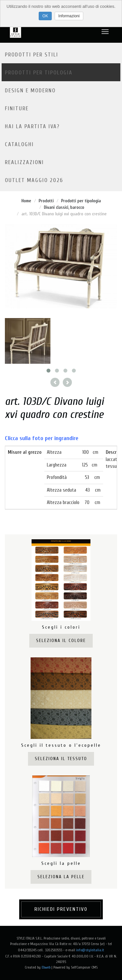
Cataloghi (19, 144)
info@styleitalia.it (90, 950)
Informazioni (69, 16)
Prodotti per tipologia (39, 73)
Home (26, 201)
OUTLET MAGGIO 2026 (34, 180)
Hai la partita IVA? (32, 126)
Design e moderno (30, 91)
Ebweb (46, 967)
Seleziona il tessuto (61, 759)
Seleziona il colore (61, 641)
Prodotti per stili (32, 55)
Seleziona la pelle (61, 877)
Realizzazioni (24, 162)
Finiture (17, 108)
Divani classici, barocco (64, 207)
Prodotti (46, 201)
